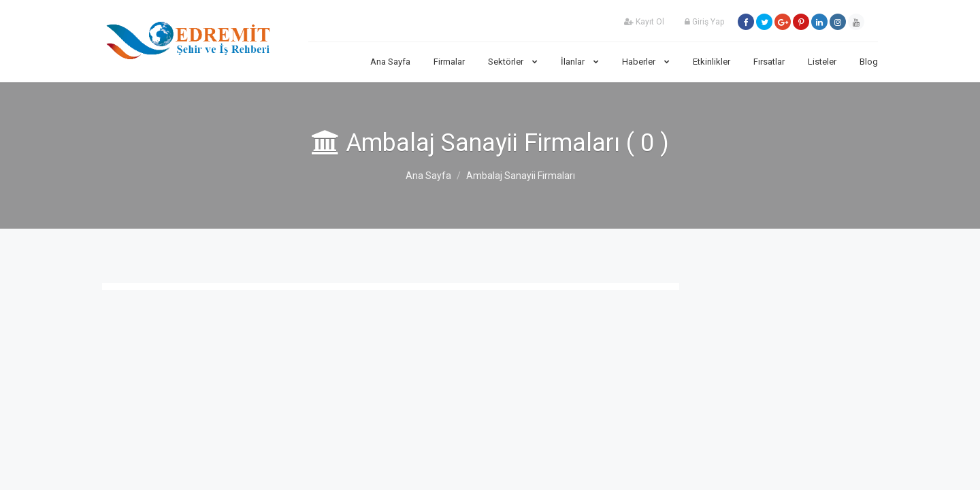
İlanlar (580, 62)
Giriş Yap (704, 22)
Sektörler (513, 62)
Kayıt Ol (644, 22)
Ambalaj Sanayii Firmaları (521, 176)
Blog (869, 62)
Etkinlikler (712, 62)
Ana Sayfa (390, 62)
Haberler (646, 62)
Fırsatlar (769, 62)
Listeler (822, 62)
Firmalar (449, 62)
